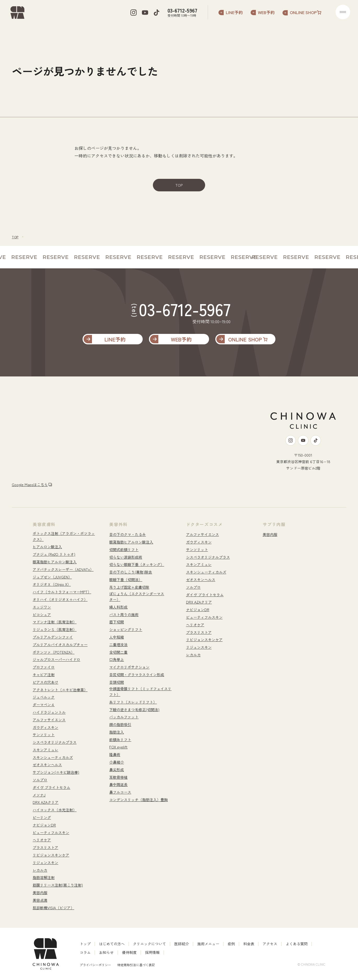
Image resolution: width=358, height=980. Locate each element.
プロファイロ (44, 667)
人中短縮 (117, 637)
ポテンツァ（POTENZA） (54, 652)
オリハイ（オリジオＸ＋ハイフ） (60, 599)
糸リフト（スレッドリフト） (133, 702)
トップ (85, 944)
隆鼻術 (115, 754)
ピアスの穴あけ (45, 682)
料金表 (249, 944)
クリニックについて (149, 944)
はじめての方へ (112, 944)
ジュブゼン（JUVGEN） (52, 577)
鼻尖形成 (117, 770)
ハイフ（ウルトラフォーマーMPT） (62, 592)
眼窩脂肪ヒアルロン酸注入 (55, 562)
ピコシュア (42, 615)
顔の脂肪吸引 (120, 724)
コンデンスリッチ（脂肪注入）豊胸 (138, 800)
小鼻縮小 (117, 762)
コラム (85, 952)
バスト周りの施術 (124, 615)
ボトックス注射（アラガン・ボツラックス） (64, 536)
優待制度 (129, 952)
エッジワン (42, 607)
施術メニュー (208, 944)
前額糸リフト (120, 740)
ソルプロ (40, 780)
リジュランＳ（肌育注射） (55, 629)
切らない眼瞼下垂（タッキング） (137, 564)
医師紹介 (182, 944)
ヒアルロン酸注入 (47, 547)
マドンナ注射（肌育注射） (55, 622)
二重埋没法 (118, 645)
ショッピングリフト (126, 629)
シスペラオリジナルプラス (55, 742)
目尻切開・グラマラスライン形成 (137, 675)
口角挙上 (117, 659)
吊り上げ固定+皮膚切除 (129, 587)
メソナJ (39, 795)
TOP (179, 185)
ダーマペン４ (44, 705)
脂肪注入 (117, 732)
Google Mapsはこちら (30, 485)
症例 (231, 944)
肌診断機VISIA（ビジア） (53, 908)
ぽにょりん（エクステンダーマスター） (137, 597)
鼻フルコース (120, 792)
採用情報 (152, 952)
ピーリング (42, 817)
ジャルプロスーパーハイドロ (56, 659)
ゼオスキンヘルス (47, 765)
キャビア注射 (44, 675)
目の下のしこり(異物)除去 (131, 572)
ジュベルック (44, 697)
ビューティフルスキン (51, 833)
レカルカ (40, 870)
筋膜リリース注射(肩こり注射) (58, 885)
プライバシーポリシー (95, 965)
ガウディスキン (45, 727)
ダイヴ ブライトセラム (51, 787)
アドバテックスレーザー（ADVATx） (63, 569)
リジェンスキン (45, 863)
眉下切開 (117, 622)
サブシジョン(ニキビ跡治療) (56, 772)
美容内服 (40, 893)
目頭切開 (117, 682)
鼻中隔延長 (118, 784)
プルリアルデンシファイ (53, 637)
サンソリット (44, 735)
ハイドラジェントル (49, 712)
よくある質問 (297, 944)
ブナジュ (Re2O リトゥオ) (54, 554)
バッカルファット (124, 717)
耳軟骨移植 (118, 777)
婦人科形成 (118, 607)
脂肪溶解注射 (44, 877)
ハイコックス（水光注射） (55, 810)
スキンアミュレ (45, 750)
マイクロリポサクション (129, 667)
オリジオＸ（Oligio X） (52, 584)
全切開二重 (118, 652)
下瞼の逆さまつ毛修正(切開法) (134, 710)
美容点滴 (40, 900)
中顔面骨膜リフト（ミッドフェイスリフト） (140, 692)
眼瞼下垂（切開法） (126, 580)
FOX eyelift (118, 747)
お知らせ (106, 952)
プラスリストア (45, 847)
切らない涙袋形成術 (126, 557)
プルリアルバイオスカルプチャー (60, 645)
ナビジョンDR (44, 825)
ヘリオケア (42, 840)
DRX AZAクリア (46, 802)
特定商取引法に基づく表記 (136, 965)
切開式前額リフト (124, 550)
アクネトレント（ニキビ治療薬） (60, 690)
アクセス (270, 944)
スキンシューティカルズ (53, 757)
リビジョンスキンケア (51, 855)
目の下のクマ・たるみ (128, 534)
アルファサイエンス (49, 720)
